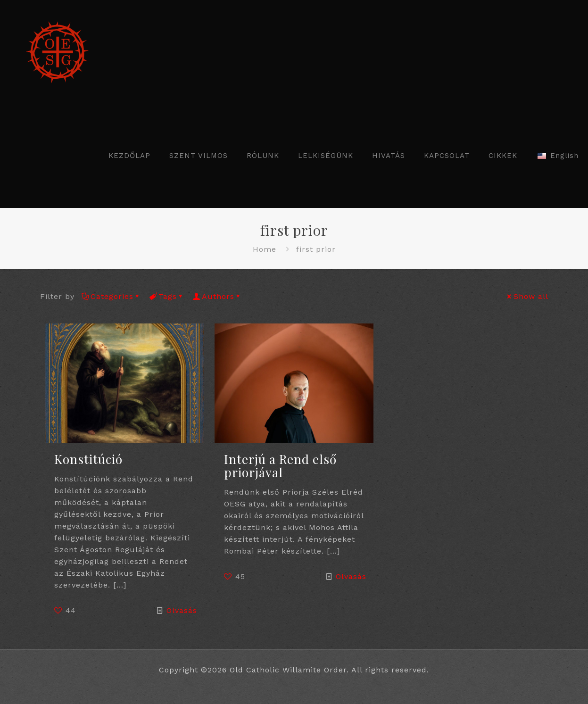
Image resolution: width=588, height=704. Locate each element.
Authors (217, 296)
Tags (167, 296)
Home (265, 249)
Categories (111, 296)
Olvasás (182, 610)
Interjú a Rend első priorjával (280, 466)
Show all (527, 296)
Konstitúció (88, 459)
